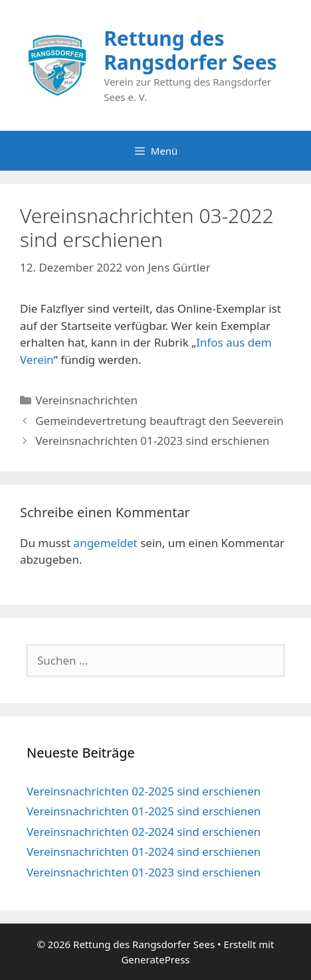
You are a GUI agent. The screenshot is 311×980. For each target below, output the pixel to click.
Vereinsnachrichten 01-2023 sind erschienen (152, 441)
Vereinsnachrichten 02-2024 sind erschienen (144, 832)
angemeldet (106, 543)
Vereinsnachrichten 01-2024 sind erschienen (144, 852)
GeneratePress (155, 959)
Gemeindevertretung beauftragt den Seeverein (159, 421)
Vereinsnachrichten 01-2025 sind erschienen (144, 811)
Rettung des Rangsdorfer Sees (190, 50)
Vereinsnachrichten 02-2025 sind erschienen (144, 791)
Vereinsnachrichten (86, 400)
